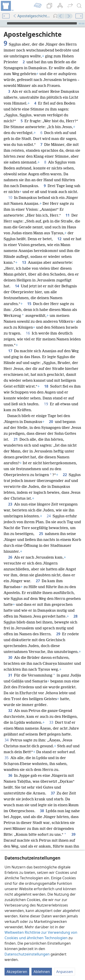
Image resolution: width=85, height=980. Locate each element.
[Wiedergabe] (3, 23)
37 (53, 793)
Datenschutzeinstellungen (27, 954)
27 (38, 581)
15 (29, 304)
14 (17, 286)
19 (46, 404)
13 (24, 262)
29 (58, 634)
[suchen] (79, 6)
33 (51, 722)
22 (65, 475)
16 (28, 333)
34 (7, 740)
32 (10, 711)
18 (46, 386)
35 (7, 758)
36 (10, 775)
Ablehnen (42, 972)
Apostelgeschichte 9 (32, 16)
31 (10, 675)
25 (41, 534)
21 (16, 439)
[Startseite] (7, 6)
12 (59, 239)
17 (10, 351)
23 (10, 504)
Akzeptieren (17, 972)
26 (10, 557)
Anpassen (65, 972)
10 (10, 198)
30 (10, 657)
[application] (42, 23)
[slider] (42, 23)
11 (68, 215)
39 (73, 834)
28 (75, 616)
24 (49, 516)
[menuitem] (7, 6)
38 (42, 811)
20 (51, 422)
